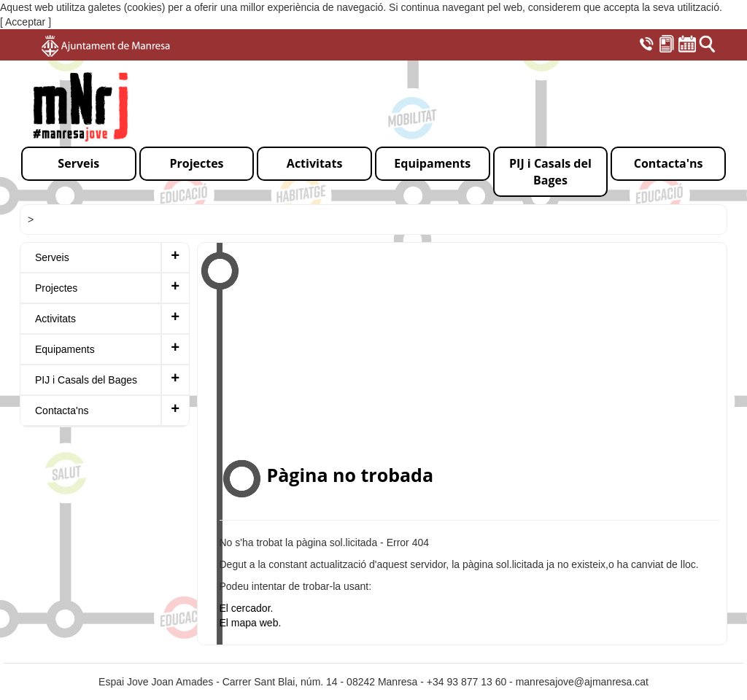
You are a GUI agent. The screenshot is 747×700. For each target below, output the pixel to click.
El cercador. (247, 608)
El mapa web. (251, 623)
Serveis (52, 257)
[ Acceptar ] (26, 22)
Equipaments (65, 349)
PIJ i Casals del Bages (86, 380)
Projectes (56, 288)
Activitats (55, 319)
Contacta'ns (62, 411)
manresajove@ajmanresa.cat (582, 682)
